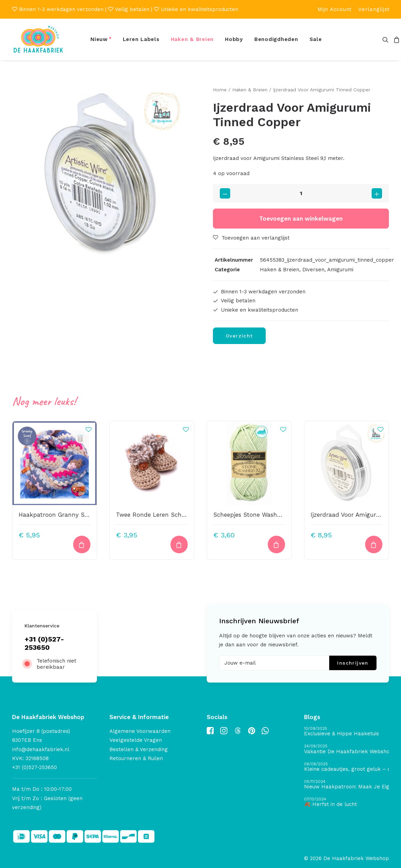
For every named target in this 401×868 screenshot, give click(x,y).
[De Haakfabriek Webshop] (38, 39)
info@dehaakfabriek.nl (41, 749)
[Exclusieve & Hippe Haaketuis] (346, 732)
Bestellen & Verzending (139, 749)
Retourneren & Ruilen (136, 758)
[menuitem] (335, 9)
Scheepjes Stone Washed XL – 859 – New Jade (280, 515)
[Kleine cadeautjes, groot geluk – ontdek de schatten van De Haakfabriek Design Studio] (346, 767)
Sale (316, 39)
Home (220, 90)
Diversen (313, 270)
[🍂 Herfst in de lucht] (346, 802)
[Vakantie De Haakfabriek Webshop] (346, 749)
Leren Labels (141, 39)
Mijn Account (335, 9)
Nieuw (99, 39)
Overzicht (239, 336)
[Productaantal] (301, 193)
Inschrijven (353, 663)
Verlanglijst (374, 9)
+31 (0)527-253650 (44, 643)
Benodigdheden (276, 39)
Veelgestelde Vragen (136, 740)
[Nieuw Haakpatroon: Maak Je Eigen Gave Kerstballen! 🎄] (346, 785)
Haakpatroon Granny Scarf (57, 515)
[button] (387, 39)
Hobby (234, 39)
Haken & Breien (192, 39)
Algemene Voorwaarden (140, 731)
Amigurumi (340, 270)
